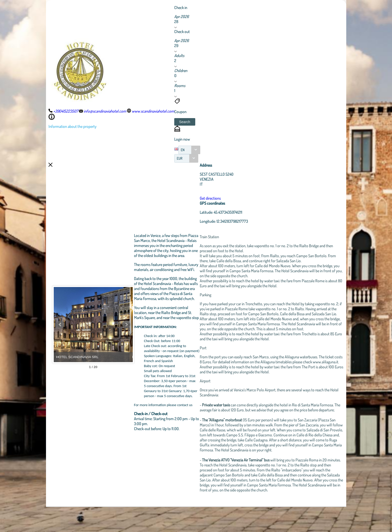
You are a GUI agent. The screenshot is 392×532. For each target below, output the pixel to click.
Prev (60, 337)
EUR (180, 158)
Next (147, 337)
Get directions (226, 198)
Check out (182, 32)
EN (183, 150)
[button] (185, 122)
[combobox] (189, 150)
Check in (181, 8)
